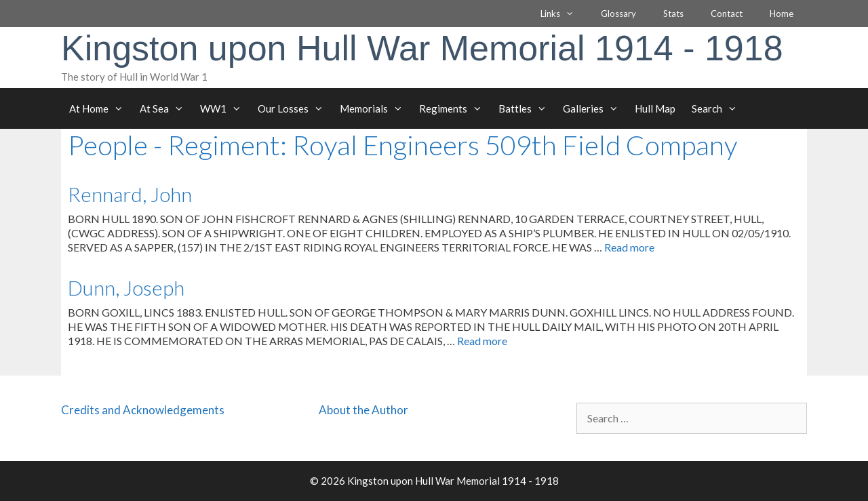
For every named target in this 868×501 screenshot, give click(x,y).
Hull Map (655, 108)
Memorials (375, 108)
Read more (629, 247)
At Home (100, 108)
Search (718, 108)
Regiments (455, 108)
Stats (673, 14)
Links (564, 14)
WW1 (225, 108)
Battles (527, 108)
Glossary (618, 14)
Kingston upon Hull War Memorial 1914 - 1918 (422, 48)
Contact (727, 14)
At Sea (166, 108)
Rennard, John (130, 194)
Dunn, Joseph (126, 287)
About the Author (363, 410)
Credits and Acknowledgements (143, 410)
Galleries (595, 108)
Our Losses (295, 108)
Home (782, 14)
